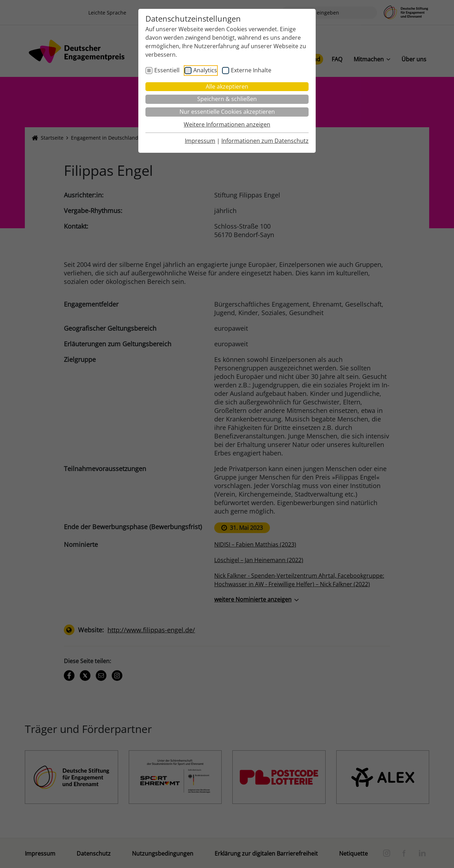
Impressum (200, 141)
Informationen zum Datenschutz (265, 141)
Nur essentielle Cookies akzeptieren (227, 112)
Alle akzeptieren (227, 86)
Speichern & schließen (227, 99)
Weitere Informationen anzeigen (227, 124)
